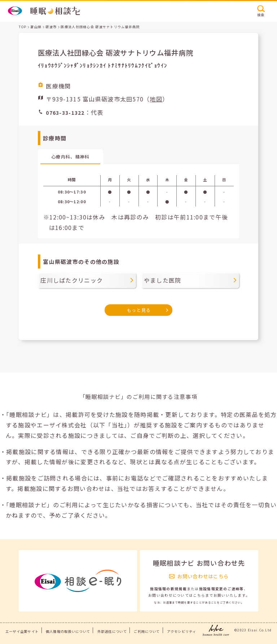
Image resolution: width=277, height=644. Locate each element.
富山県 (36, 27)
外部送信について (112, 631)
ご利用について (147, 631)
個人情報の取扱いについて (68, 631)
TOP (23, 27)
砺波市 (51, 27)
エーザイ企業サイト (22, 631)
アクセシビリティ (182, 631)
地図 (156, 99)
